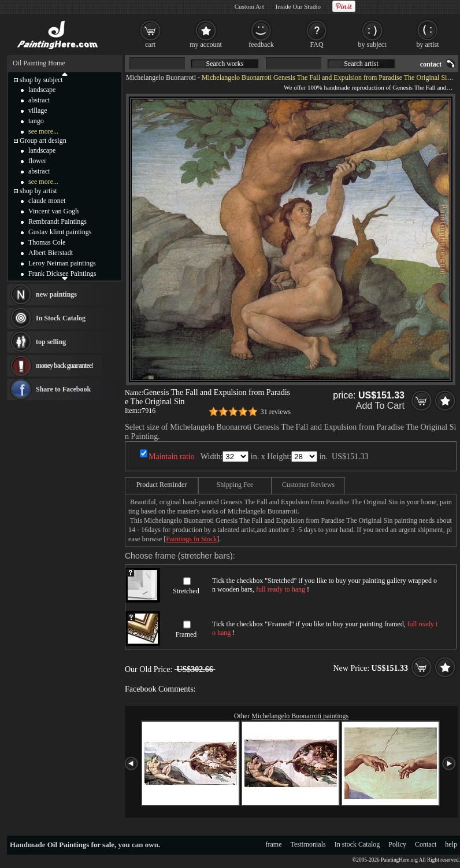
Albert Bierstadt (51, 253)
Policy (397, 844)
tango (36, 121)
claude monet (47, 201)
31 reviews (276, 412)
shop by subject (41, 80)
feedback (261, 45)
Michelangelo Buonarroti (161, 77)
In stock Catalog (357, 844)
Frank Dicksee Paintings (62, 274)
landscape (42, 90)
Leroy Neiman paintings (62, 263)
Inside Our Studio (298, 6)
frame (274, 844)
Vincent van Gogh (53, 211)
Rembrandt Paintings (57, 221)
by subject (372, 45)
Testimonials (308, 844)
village (38, 110)
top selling (51, 342)
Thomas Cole (47, 242)
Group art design (43, 141)
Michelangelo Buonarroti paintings (300, 716)
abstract (39, 100)
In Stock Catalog (61, 318)
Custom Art (249, 6)
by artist (428, 45)
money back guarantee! (64, 365)
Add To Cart (380, 406)
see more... (43, 131)
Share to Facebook (63, 389)
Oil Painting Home (39, 63)
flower (37, 161)
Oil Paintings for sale (81, 845)
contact (431, 64)
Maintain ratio (172, 457)
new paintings (56, 294)
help (451, 844)
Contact (426, 844)
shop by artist (38, 191)
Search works (225, 64)
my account (206, 45)
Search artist (361, 64)
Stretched (186, 591)
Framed (186, 634)
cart (150, 45)
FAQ (316, 45)
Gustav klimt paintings (60, 232)
